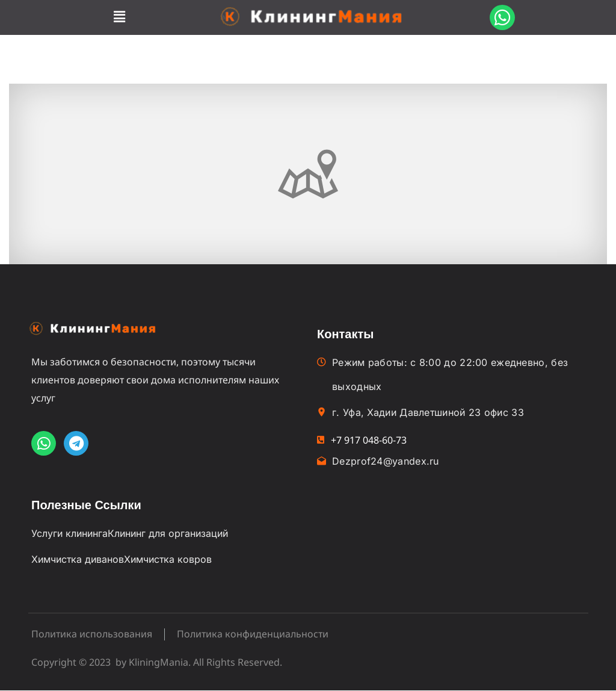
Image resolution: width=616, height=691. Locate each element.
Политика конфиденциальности (253, 634)
